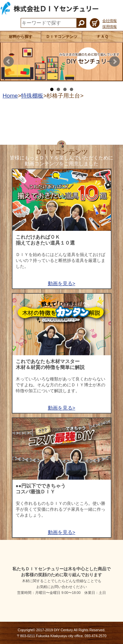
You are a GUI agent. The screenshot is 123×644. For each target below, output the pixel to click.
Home (10, 96)
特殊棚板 (32, 96)
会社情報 (110, 21)
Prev (9, 62)
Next (114, 62)
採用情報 (110, 27)
